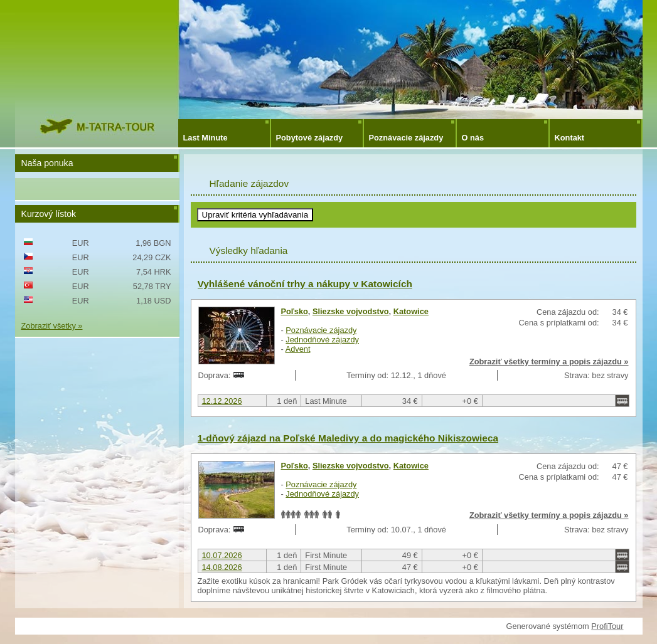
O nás (473, 138)
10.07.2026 (222, 555)
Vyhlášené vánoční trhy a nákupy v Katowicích (305, 284)
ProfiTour (607, 626)
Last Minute (206, 138)
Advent (298, 349)
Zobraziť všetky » (52, 326)
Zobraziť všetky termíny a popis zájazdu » (549, 362)
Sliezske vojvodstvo (351, 311)
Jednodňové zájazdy (322, 340)
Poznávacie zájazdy (406, 138)
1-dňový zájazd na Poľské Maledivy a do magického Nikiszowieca (348, 438)
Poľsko (295, 311)
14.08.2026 (222, 567)
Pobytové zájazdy (310, 138)
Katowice (411, 311)
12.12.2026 (222, 401)
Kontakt (570, 138)
